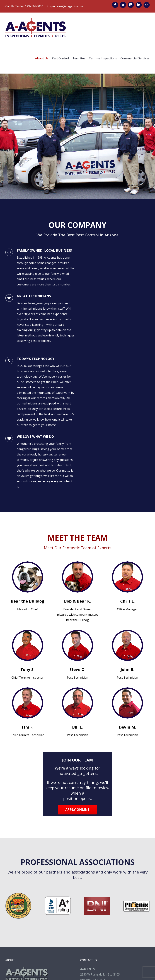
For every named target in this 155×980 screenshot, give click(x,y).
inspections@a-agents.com (65, 6)
